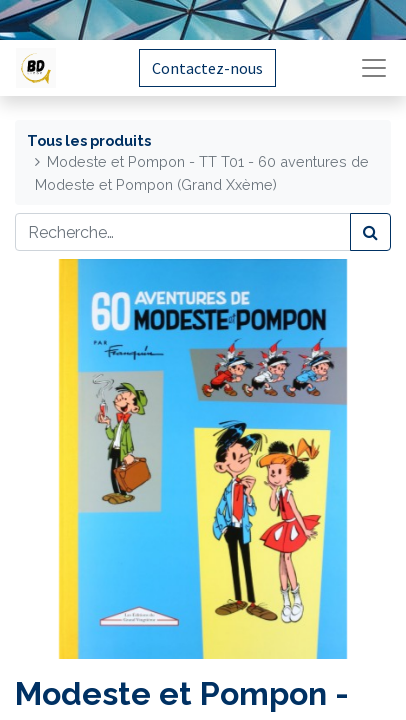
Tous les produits (89, 140)
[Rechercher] (370, 232)
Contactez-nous (207, 68)
